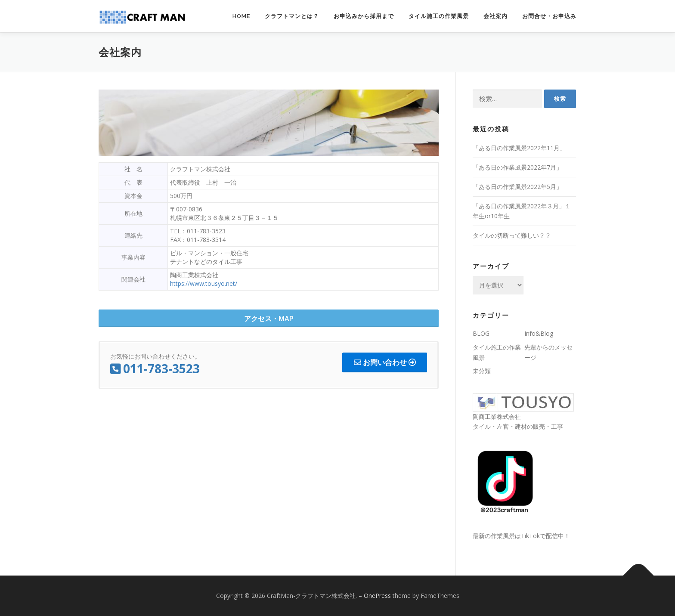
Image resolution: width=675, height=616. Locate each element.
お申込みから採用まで (364, 16)
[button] (269, 318)
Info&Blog (539, 333)
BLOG (481, 333)
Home (241, 16)
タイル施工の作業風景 (439, 16)
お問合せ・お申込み (549, 16)
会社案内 (495, 16)
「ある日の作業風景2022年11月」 (519, 148)
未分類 (482, 371)
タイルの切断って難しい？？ (512, 235)
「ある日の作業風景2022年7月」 (517, 167)
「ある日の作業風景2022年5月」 (517, 187)
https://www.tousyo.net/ (204, 283)
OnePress (377, 596)
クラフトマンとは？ (292, 16)
